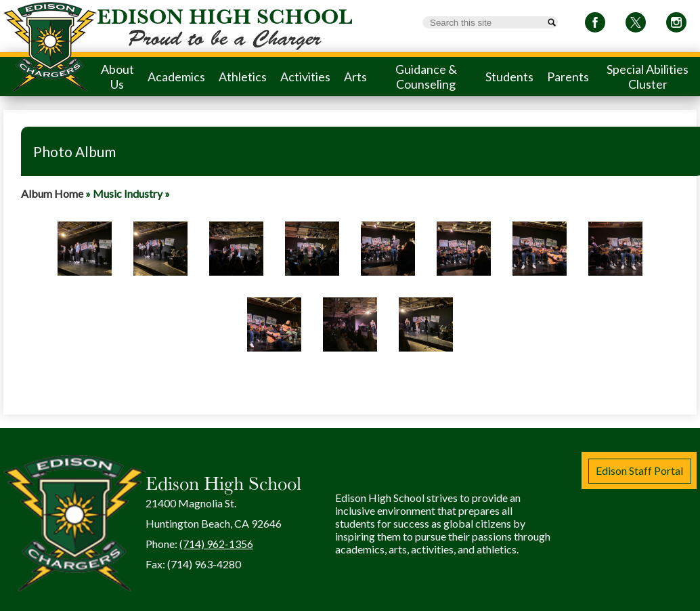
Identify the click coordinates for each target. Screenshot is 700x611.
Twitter (636, 25)
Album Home (52, 193)
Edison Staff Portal (639, 470)
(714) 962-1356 (216, 544)
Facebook (595, 25)
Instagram (676, 25)
